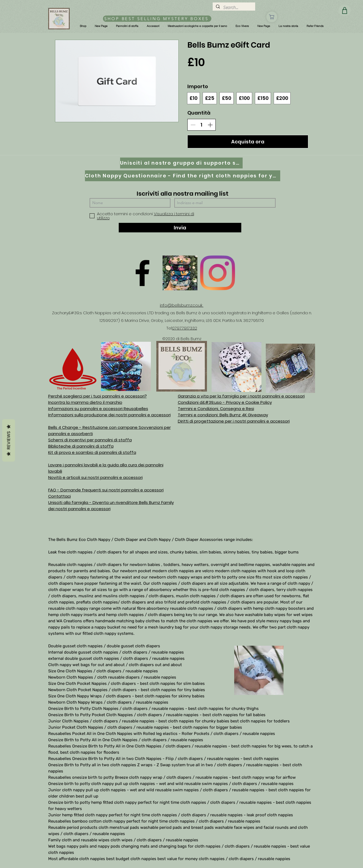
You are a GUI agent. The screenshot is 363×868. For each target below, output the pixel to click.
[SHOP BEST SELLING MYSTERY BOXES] (157, 19)
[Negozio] (272, 17)
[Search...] (233, 8)
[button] (83, 26)
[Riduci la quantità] (193, 125)
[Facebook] (142, 273)
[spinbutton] (202, 125)
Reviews (9, 441)
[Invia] (180, 228)
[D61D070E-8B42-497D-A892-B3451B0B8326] (180, 273)
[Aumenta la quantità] (210, 125)
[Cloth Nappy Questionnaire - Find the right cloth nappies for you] (183, 176)
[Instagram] (218, 273)
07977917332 (185, 328)
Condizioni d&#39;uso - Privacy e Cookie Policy (225, 402)
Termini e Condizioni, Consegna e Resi (216, 409)
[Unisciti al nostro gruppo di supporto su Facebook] (181, 163)
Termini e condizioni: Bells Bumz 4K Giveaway (223, 415)
